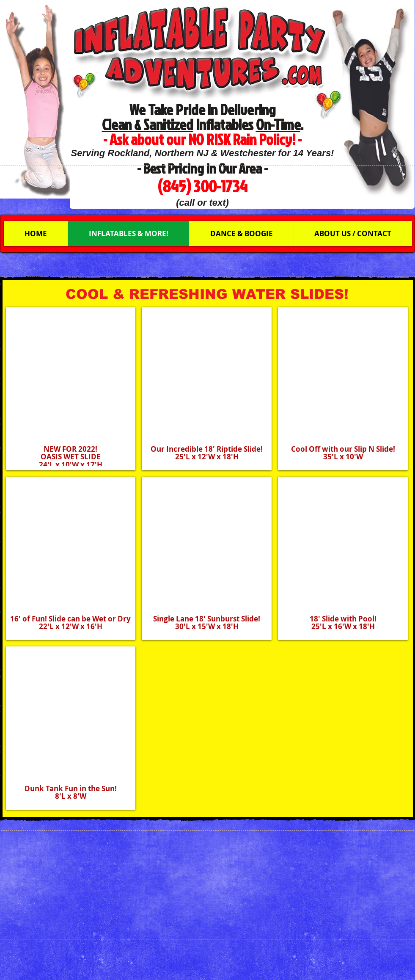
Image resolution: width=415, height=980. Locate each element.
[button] (71, 389)
